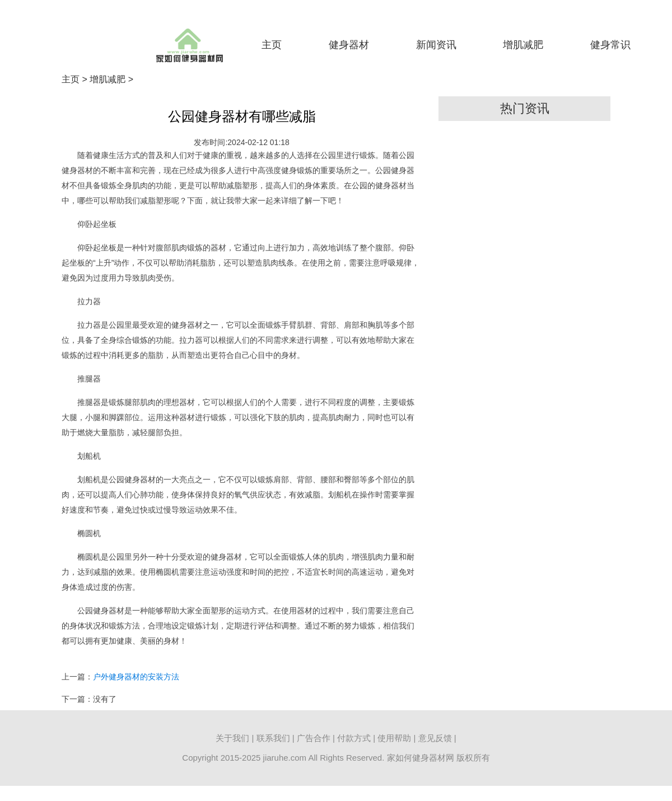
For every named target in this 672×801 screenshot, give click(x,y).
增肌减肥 (523, 45)
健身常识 (610, 45)
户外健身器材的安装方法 (136, 677)
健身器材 (349, 45)
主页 (272, 45)
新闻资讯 (436, 45)
